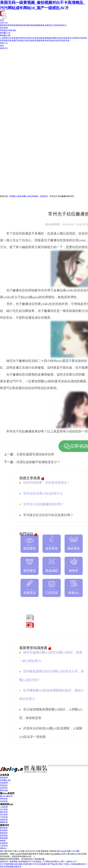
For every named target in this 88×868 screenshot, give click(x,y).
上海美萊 (4, 38)
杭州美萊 (81, 38)
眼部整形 (4, 25)
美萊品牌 (4, 28)
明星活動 (12, 30)
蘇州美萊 (10, 41)
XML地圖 (75, 851)
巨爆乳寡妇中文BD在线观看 (35, 864)
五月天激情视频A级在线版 (11, 864)
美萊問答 (4, 788)
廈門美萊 (17, 41)
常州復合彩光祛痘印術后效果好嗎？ (48, 515)
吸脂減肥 (35, 25)
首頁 (2, 20)
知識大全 (4, 48)
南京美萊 (25, 41)
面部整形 (27, 25)
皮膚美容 (48, 25)
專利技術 (4, 799)
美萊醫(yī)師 (5, 780)
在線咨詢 (4, 801)
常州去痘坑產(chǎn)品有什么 (43, 493)
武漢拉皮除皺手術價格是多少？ (38, 462)
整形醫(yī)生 (5, 33)
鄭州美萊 (58, 38)
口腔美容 (56, 25)
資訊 (2, 46)
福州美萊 (56, 41)
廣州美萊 (19, 38)
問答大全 (4, 43)
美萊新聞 (4, 783)
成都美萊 (42, 38)
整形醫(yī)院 (5, 35)
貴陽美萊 (41, 41)
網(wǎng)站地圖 (64, 851)
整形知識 (4, 790)
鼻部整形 (12, 25)
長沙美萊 (73, 38)
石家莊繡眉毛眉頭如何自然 (35, 454)
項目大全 (4, 23)
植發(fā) (63, 25)
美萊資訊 (44, 196)
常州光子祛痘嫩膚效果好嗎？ (44, 504)
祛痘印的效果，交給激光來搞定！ (47, 483)
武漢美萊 (66, 38)
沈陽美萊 (33, 41)
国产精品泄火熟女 (55, 864)
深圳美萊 (27, 38)
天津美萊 (35, 38)
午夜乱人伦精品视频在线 (74, 864)
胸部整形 (19, 25)
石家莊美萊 (65, 41)
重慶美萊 (50, 38)
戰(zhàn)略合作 (6, 796)
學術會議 (4, 30)
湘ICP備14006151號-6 (9, 851)
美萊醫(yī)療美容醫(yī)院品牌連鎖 (24, 196)
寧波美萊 (48, 41)
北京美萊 (12, 38)
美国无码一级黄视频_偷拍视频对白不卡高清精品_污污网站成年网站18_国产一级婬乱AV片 (38, 862)
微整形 (42, 25)
